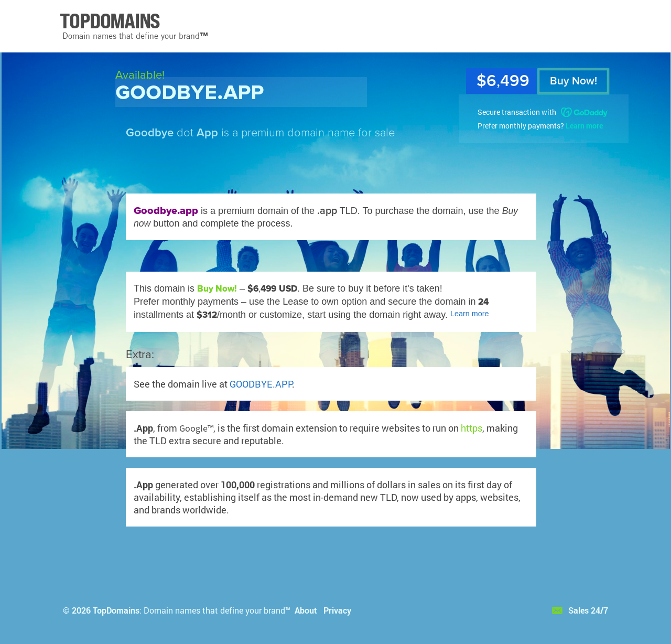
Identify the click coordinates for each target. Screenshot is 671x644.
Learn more (584, 126)
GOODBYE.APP (261, 384)
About (306, 610)
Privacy (337, 610)
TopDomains (116, 610)
